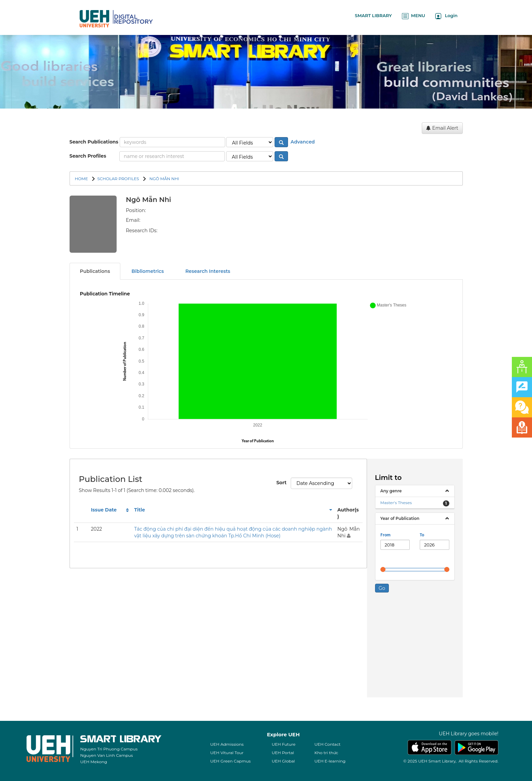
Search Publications (94, 142)
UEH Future (283, 744)
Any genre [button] (391, 491)
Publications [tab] (95, 271)
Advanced (302, 142)
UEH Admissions (227, 744)
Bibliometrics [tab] (148, 271)
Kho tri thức (326, 753)
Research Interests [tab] (208, 271)
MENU (414, 16)
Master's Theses (396, 503)
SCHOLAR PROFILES (118, 179)
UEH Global (283, 761)
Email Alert (442, 128)
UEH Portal (283, 753)
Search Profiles (88, 156)
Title (139, 510)
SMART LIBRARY (373, 15)
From (385, 535)
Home (81, 179)
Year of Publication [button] (400, 518)
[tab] (415, 491)
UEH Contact (327, 744)
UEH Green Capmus (230, 761)
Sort (281, 483)
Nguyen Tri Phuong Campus (109, 749)
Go (382, 588)
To (422, 535)
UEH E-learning (330, 761)
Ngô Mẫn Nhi (164, 179)
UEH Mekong (94, 762)
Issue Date (104, 510)
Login (446, 16)
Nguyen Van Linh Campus (107, 755)
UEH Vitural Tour (227, 753)
